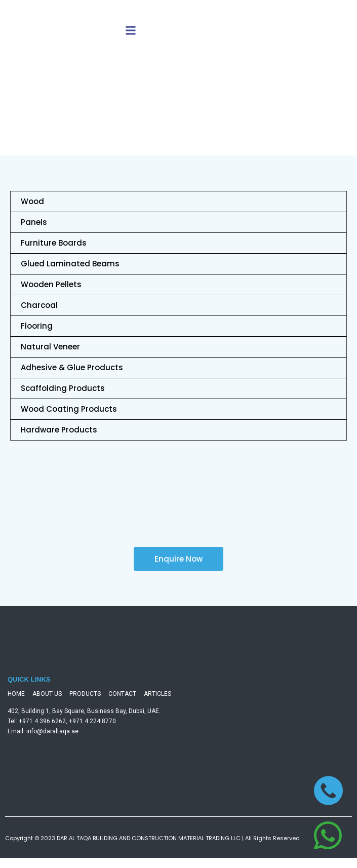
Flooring (37, 326)
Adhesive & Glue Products (72, 367)
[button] (130, 31)
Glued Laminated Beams (70, 264)
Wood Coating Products (69, 409)
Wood (32, 201)
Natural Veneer (50, 347)
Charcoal (39, 305)
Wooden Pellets (51, 284)
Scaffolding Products (63, 388)
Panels (34, 222)
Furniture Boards (54, 243)
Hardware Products (59, 430)
